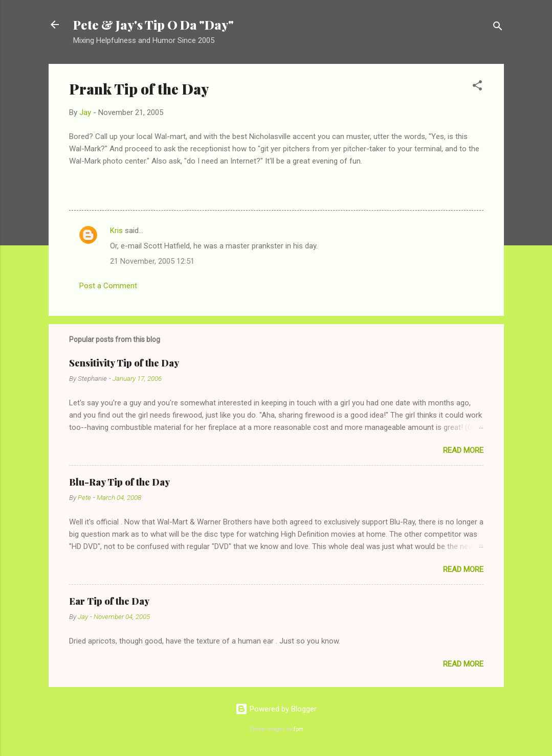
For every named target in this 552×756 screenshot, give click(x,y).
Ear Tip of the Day (109, 601)
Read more (463, 450)
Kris (116, 231)
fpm (299, 729)
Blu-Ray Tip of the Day (119, 482)
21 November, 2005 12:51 (152, 261)
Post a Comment (108, 286)
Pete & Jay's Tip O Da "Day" (153, 25)
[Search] (498, 28)
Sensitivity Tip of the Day (124, 363)
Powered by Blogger (276, 709)
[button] (477, 87)
